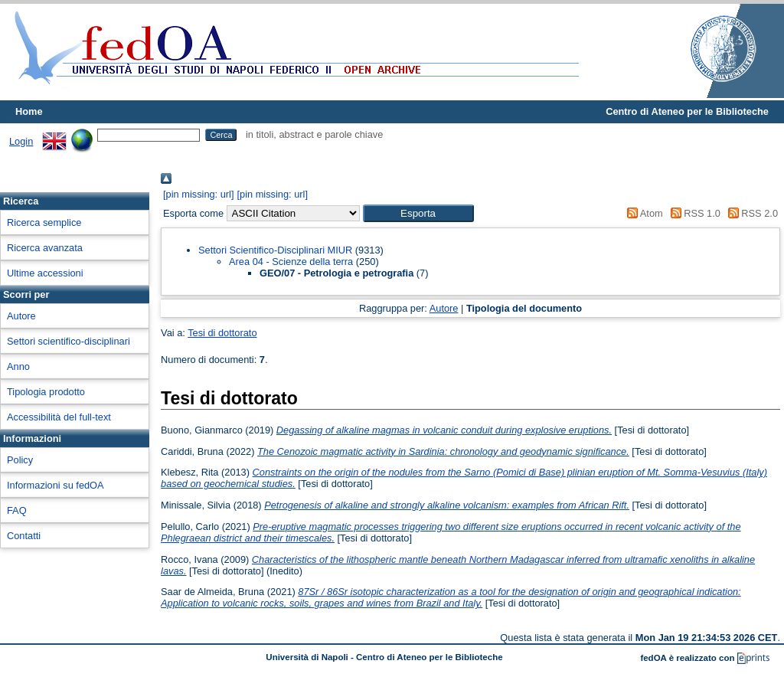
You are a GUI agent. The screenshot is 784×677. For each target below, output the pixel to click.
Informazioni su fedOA (56, 485)
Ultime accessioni (45, 273)
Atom (643, 213)
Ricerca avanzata (45, 248)
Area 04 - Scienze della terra (291, 262)
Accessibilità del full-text (59, 417)
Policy (20, 460)
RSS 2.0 (750, 213)
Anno (18, 366)
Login (21, 141)
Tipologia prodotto (46, 392)
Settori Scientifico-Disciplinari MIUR (275, 250)
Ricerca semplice (44, 222)
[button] (418, 213)
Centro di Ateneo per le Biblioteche (687, 111)
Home (29, 111)
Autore (21, 316)
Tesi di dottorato (222, 333)
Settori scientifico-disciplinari (69, 341)
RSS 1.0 (693, 213)
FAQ (17, 510)
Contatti (24, 536)
